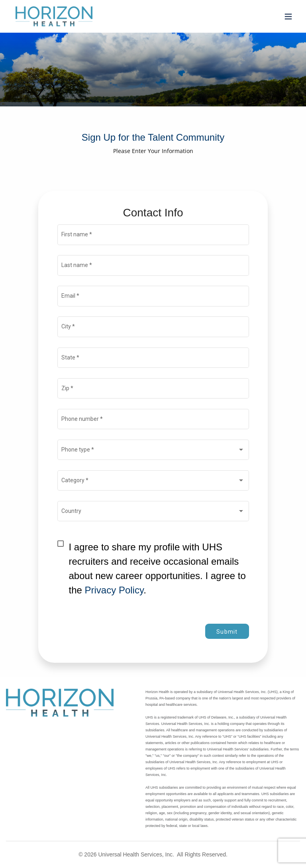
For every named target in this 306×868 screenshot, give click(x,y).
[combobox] (153, 451)
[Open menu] (286, 17)
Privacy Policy (114, 590)
